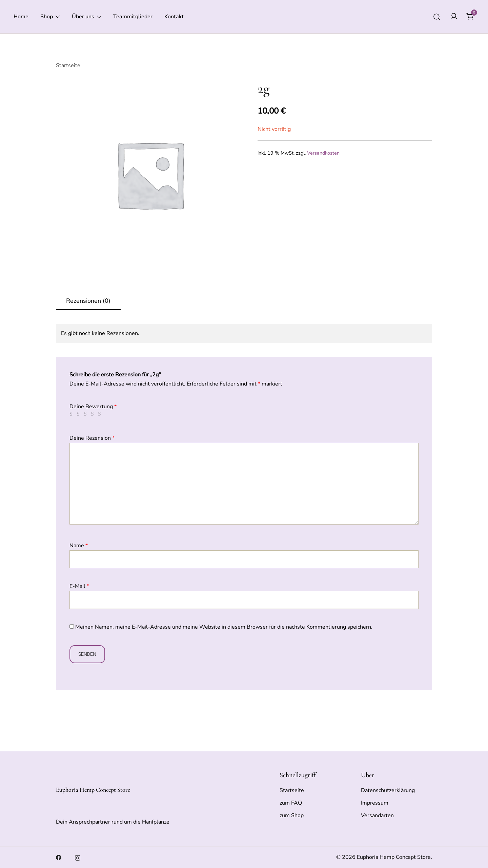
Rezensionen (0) (88, 301)
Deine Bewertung (93, 407)
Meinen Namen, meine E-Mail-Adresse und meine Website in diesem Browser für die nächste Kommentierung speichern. (224, 627)
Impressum (375, 803)
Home (21, 17)
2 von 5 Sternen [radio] (79, 414)
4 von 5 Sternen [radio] (94, 414)
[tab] (88, 301)
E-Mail (79, 586)
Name (79, 546)
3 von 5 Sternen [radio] (86, 414)
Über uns (83, 17)
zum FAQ (291, 803)
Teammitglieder (133, 17)
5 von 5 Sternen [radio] (101, 414)
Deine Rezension (92, 438)
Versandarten (377, 815)
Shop (47, 17)
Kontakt (174, 17)
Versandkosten (323, 153)
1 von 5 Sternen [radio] (72, 414)
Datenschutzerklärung (388, 790)
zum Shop (292, 815)
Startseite (68, 65)
